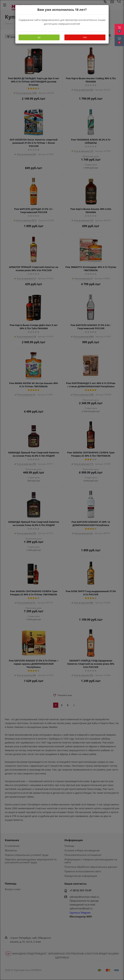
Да (39, 37)
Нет (85, 37)
